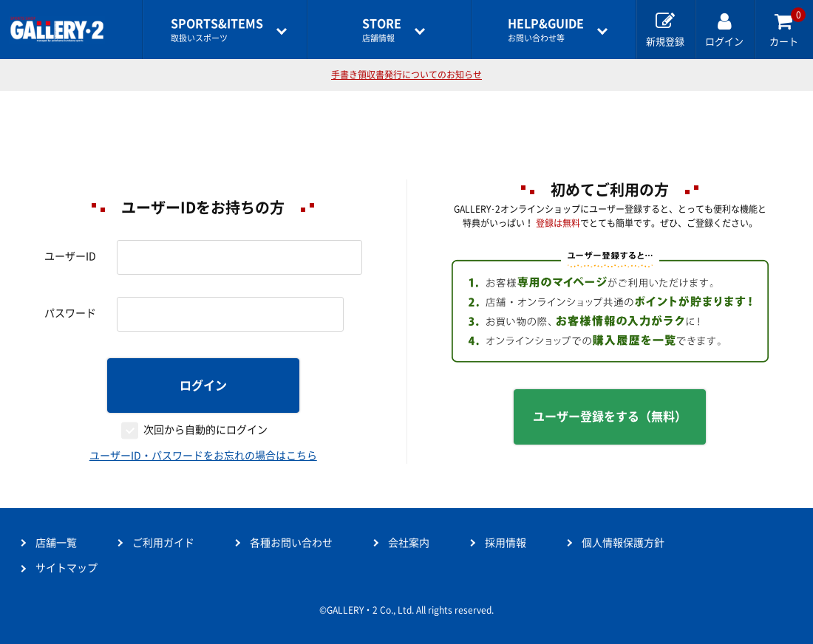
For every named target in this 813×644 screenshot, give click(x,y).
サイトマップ (67, 568)
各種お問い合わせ (291, 543)
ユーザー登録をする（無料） (610, 417)
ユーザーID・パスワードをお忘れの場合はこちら (203, 456)
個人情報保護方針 (623, 543)
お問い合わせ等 (546, 30)
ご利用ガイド (163, 543)
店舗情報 (382, 30)
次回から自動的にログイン (205, 430)
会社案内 (409, 543)
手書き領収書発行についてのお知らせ (406, 75)
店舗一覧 (56, 543)
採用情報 (506, 543)
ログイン (203, 386)
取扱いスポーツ (217, 30)
